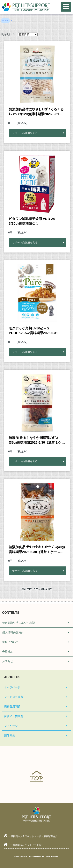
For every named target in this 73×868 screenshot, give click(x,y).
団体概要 (10, 735)
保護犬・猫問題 (14, 716)
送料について (10, 642)
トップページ (12, 687)
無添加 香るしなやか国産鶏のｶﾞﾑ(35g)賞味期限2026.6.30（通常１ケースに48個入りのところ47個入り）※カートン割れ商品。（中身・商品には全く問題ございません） (37, 440)
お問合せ (8, 661)
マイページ (11, 726)
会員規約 (8, 652)
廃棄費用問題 (12, 707)
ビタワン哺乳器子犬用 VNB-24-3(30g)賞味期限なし (32, 221)
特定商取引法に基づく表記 (18, 623)
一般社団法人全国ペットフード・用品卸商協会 (33, 836)
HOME (5, 21)
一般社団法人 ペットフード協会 (27, 845)
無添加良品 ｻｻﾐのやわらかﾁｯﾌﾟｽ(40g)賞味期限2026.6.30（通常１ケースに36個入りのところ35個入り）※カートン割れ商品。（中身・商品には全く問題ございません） (37, 550)
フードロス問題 (14, 697)
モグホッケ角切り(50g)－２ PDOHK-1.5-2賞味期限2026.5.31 (33, 331)
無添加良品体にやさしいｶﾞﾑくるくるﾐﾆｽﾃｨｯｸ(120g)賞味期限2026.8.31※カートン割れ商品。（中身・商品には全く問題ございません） (37, 112)
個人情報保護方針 (13, 632)
